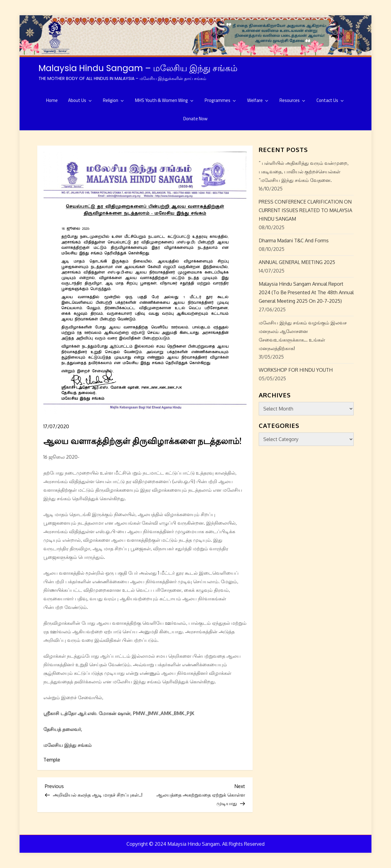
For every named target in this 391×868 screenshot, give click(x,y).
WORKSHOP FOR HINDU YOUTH (296, 370)
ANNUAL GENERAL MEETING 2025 (297, 262)
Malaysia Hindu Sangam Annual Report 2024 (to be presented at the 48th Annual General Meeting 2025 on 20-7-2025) (306, 292)
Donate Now (195, 119)
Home (52, 100)
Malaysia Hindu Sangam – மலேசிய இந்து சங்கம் (138, 68)
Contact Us (331, 100)
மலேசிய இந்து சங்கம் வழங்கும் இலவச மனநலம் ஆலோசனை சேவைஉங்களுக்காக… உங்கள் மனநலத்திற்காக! (303, 335)
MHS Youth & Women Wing (165, 100)
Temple (52, 760)
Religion (114, 100)
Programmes (221, 100)
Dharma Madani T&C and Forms (294, 241)
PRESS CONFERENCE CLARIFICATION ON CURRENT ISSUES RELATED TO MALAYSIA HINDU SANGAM (305, 210)
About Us (80, 100)
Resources (293, 100)
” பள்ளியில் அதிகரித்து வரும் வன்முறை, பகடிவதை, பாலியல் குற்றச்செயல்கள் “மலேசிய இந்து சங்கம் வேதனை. (304, 172)
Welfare (258, 100)
